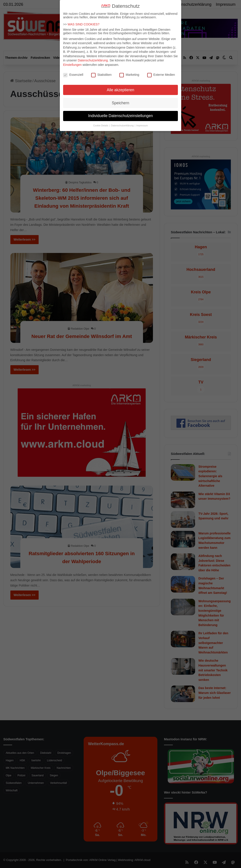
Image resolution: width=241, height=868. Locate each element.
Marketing (129, 75)
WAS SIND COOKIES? (83, 24)
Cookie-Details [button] (101, 125)
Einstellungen (72, 65)
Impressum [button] (142, 125)
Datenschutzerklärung (93, 60)
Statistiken (101, 75)
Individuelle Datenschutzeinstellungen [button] (121, 116)
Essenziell (73, 75)
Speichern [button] (121, 103)
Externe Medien (161, 75)
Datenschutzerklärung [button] (123, 125)
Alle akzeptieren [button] (121, 90)
